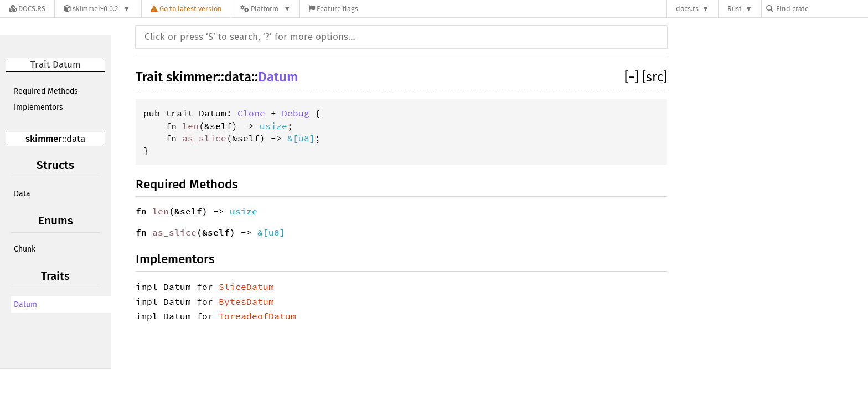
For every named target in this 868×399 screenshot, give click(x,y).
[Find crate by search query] (821, 9)
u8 (304, 138)
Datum (25, 305)
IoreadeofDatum (257, 316)
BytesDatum (246, 301)
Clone (251, 113)
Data (22, 194)
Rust (735, 9)
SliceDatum (246, 287)
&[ (293, 138)
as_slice (204, 138)
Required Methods (46, 91)
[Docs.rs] (27, 9)
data (76, 139)
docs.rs (687, 9)
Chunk (25, 249)
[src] (655, 77)
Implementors (38, 107)
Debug (296, 113)
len (190, 126)
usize (273, 126)
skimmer (44, 139)
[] (633, 77)
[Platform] (265, 9)
